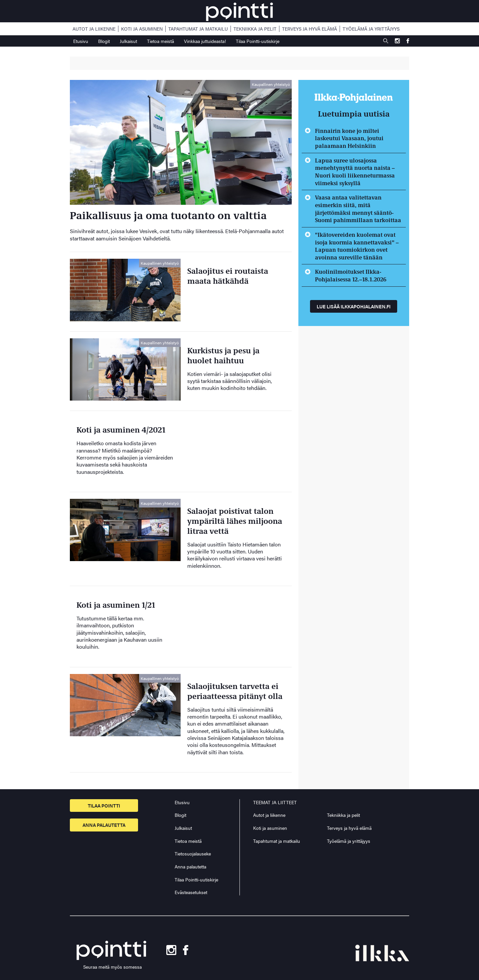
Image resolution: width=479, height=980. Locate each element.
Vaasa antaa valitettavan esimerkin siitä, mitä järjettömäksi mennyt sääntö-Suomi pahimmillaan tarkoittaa (358, 208)
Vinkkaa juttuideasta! (205, 41)
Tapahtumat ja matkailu (198, 29)
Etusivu (81, 41)
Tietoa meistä (160, 41)
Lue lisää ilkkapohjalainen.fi (354, 306)
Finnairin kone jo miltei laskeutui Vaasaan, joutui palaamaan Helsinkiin (349, 138)
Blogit (104, 41)
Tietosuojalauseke (193, 853)
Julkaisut (128, 41)
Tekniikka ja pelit (255, 29)
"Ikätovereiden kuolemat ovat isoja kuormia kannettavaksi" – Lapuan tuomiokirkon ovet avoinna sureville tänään (357, 246)
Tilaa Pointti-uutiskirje (258, 41)
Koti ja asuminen (142, 29)
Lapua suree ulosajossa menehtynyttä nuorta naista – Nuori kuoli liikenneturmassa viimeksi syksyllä (355, 171)
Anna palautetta (104, 825)
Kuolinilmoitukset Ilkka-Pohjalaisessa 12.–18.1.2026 (351, 275)
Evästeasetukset (191, 892)
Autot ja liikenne (94, 29)
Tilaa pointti (104, 806)
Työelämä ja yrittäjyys (371, 29)
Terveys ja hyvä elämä (310, 29)
